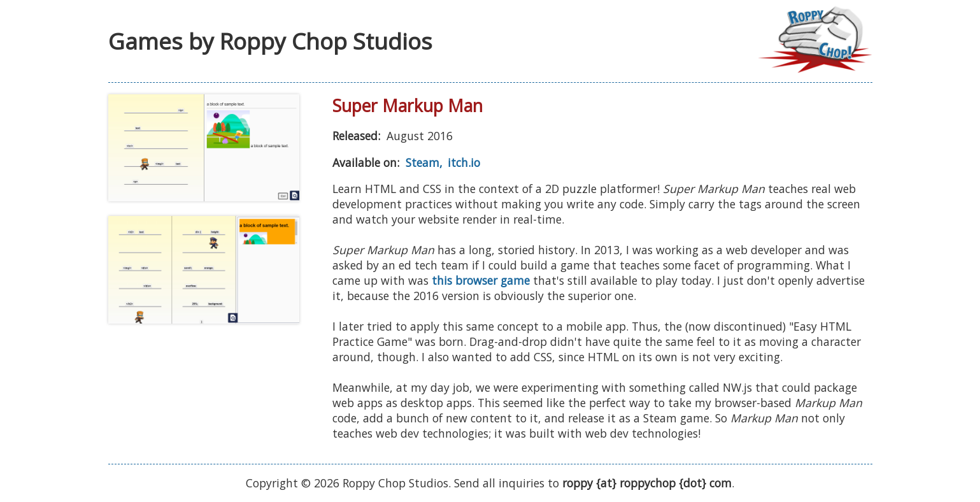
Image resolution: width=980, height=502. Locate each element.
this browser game (481, 280)
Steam (423, 162)
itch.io (464, 162)
